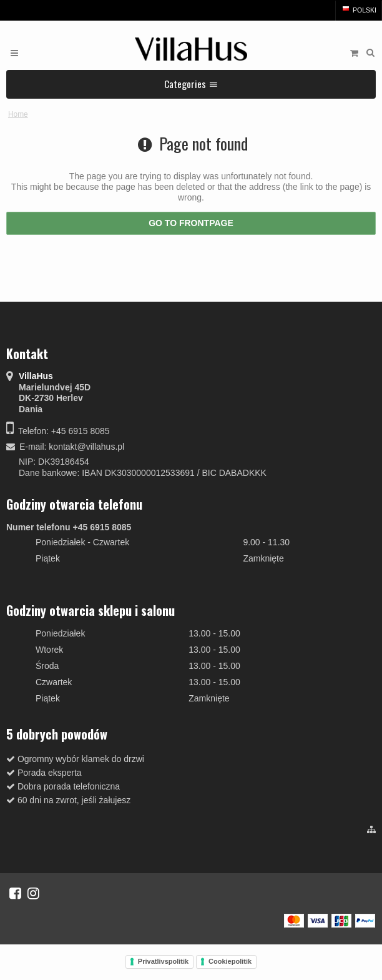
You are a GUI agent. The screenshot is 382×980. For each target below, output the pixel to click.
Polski (359, 10)
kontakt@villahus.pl (86, 447)
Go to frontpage (191, 223)
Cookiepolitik (230, 961)
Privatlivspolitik (163, 961)
